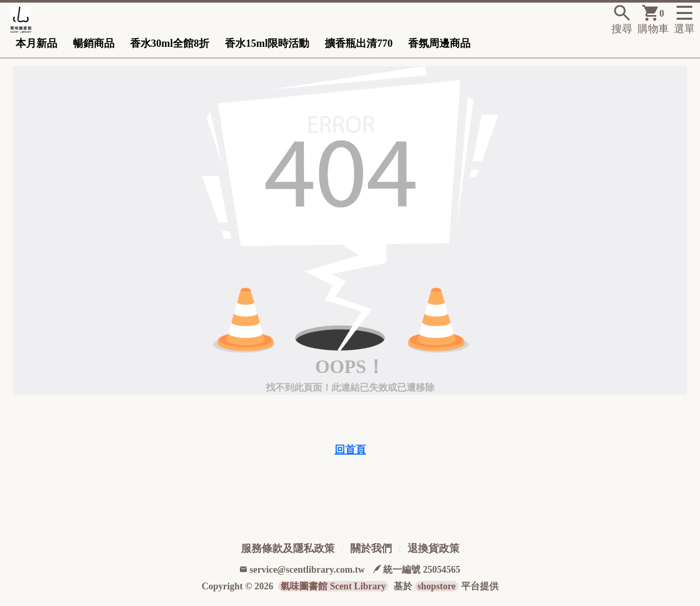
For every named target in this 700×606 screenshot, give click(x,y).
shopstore (437, 586)
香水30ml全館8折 (170, 43)
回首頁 (350, 449)
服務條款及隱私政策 (288, 548)
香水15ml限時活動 (267, 43)
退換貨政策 (434, 548)
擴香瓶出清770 (359, 43)
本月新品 (36, 43)
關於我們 (371, 548)
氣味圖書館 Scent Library (333, 586)
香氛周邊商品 (439, 43)
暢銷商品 (94, 43)
